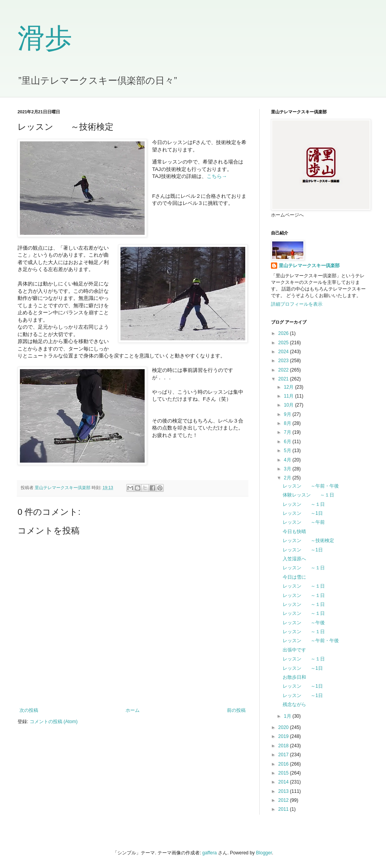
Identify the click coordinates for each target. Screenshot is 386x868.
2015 (284, 773)
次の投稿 (29, 710)
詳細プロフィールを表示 (297, 304)
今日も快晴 (294, 532)
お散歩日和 (294, 677)
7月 (288, 432)
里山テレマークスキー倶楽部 (309, 266)
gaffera (210, 853)
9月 (288, 414)
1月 (288, 716)
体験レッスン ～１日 (308, 495)
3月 (288, 469)
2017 (284, 755)
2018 (284, 746)
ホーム (133, 710)
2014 (284, 782)
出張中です (294, 650)
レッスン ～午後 (304, 623)
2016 (284, 764)
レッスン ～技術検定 (308, 541)
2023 (284, 361)
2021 (284, 379)
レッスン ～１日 (304, 504)
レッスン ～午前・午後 (311, 486)
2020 (284, 727)
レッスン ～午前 (304, 522)
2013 (284, 791)
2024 (284, 352)
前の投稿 (236, 710)
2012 (284, 800)
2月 (288, 478)
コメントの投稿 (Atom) (54, 722)
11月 (289, 396)
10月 (289, 405)
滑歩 (45, 38)
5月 (288, 451)
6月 (288, 442)
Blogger (264, 853)
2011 (284, 809)
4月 (288, 460)
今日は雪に (294, 577)
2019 (284, 736)
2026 (284, 333)
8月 (288, 423)
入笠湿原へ (294, 559)
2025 (284, 343)
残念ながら (294, 704)
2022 (284, 370)
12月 (289, 387)
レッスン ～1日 (303, 513)
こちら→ (217, 176)
